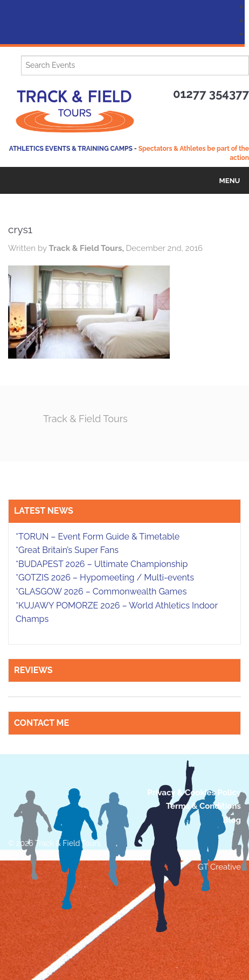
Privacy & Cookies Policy (194, 793)
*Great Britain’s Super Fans (67, 550)
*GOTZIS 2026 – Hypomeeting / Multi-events (105, 577)
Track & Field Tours (85, 419)
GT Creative (219, 867)
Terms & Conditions (203, 806)
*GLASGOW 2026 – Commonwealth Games (101, 591)
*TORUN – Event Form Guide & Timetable (98, 537)
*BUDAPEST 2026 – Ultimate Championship (102, 564)
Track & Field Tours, (87, 248)
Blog (232, 820)
